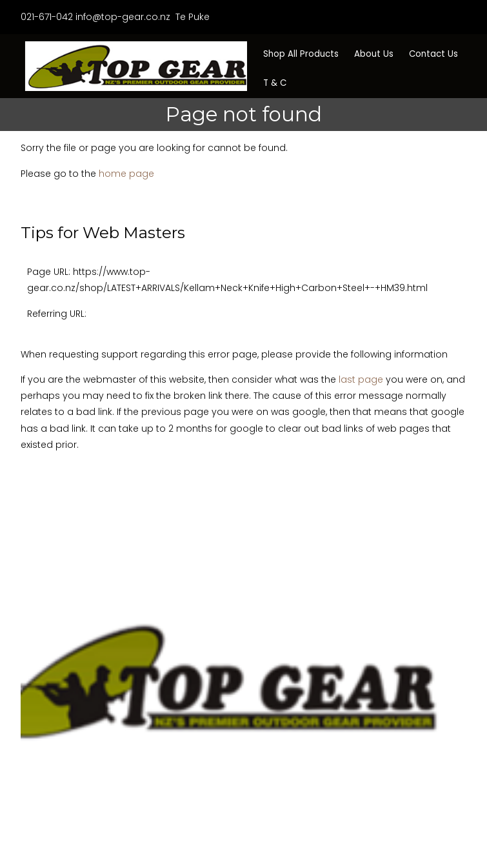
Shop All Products (301, 54)
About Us (374, 54)
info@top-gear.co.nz (123, 17)
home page (126, 174)
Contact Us (433, 54)
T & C (275, 83)
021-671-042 (47, 17)
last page (361, 379)
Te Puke (191, 17)
